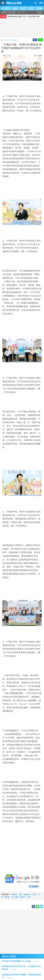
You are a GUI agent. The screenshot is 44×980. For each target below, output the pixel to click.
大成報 (14, 40)
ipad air (27, 894)
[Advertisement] (22, 931)
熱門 (7, 8)
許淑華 (34, 894)
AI (13, 897)
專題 (15, 8)
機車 (21, 894)
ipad (17, 897)
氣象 (40, 12)
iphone (14, 894)
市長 (29, 897)
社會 (31, 8)
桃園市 (23, 897)
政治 (23, 8)
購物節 (7, 897)
